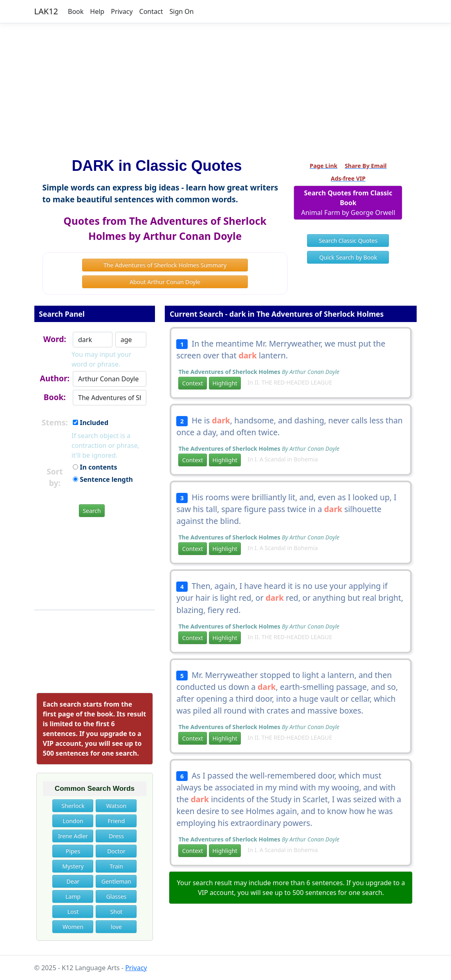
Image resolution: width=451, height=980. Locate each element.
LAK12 (46, 11)
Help (97, 11)
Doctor (116, 851)
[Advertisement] (225, 87)
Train (116, 866)
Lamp (73, 896)
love (116, 927)
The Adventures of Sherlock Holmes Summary (165, 265)
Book (76, 11)
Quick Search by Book (348, 257)
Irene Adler (73, 836)
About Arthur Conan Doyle (165, 282)
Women (73, 927)
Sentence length (103, 479)
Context (192, 383)
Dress (116, 836)
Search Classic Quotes (348, 241)
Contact (151, 11)
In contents (95, 467)
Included (91, 423)
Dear (73, 881)
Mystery (73, 866)
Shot (117, 912)
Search (92, 511)
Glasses (117, 896)
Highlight (225, 383)
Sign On (181, 11)
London (73, 821)
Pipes (73, 851)
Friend (117, 821)
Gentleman (116, 881)
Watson (116, 806)
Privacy (122, 11)
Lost (73, 912)
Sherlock (73, 806)
